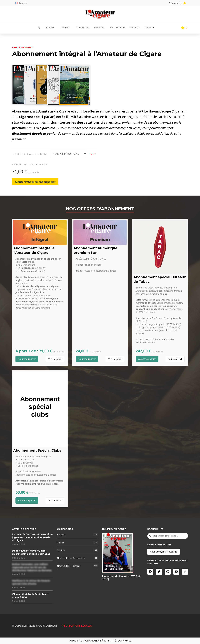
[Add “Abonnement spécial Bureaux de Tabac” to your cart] (147, 359)
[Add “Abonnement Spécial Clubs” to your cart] (27, 500)
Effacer (92, 154)
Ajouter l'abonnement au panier (35, 182)
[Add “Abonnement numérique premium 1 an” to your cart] (87, 359)
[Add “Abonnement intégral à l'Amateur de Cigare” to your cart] (27, 359)
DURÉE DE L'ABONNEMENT (31, 154)
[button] (39, 28)
